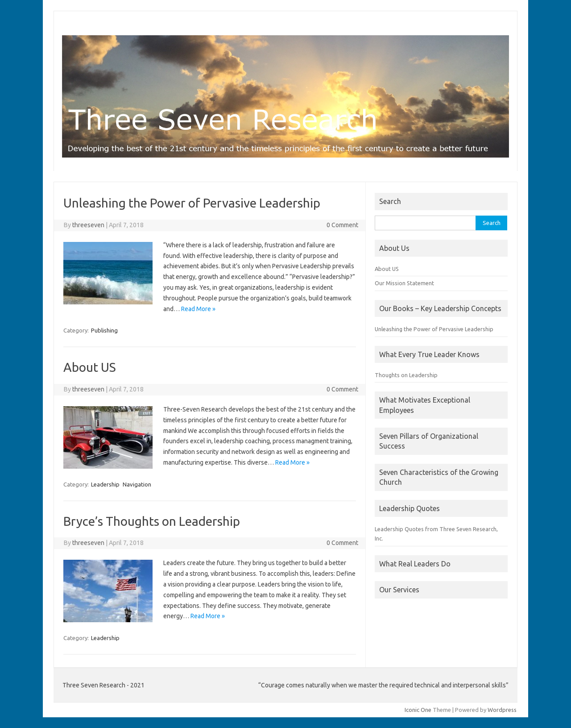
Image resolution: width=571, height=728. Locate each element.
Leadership (105, 484)
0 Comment (342, 225)
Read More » (198, 309)
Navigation (137, 484)
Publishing (104, 330)
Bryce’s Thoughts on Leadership (152, 521)
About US (90, 367)
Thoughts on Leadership (406, 375)
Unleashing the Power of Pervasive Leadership (192, 203)
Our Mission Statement (404, 283)
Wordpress (502, 710)
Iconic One (418, 710)
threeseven (88, 225)
